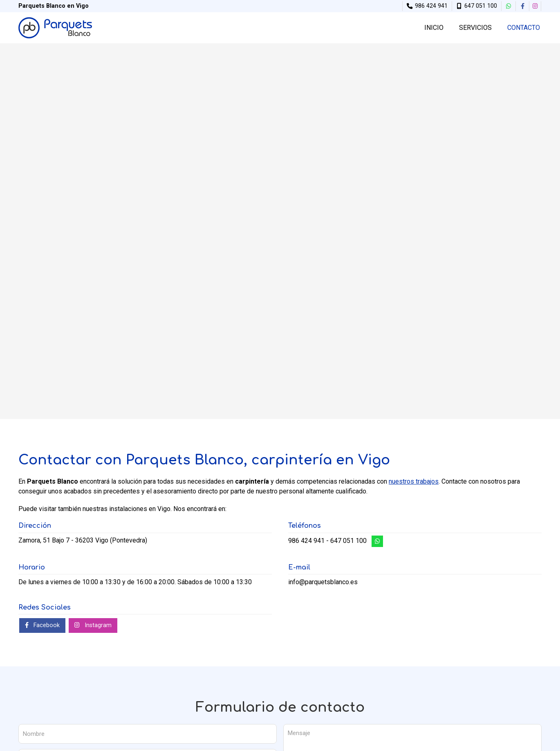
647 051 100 (348, 541)
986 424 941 (306, 541)
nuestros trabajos (414, 481)
